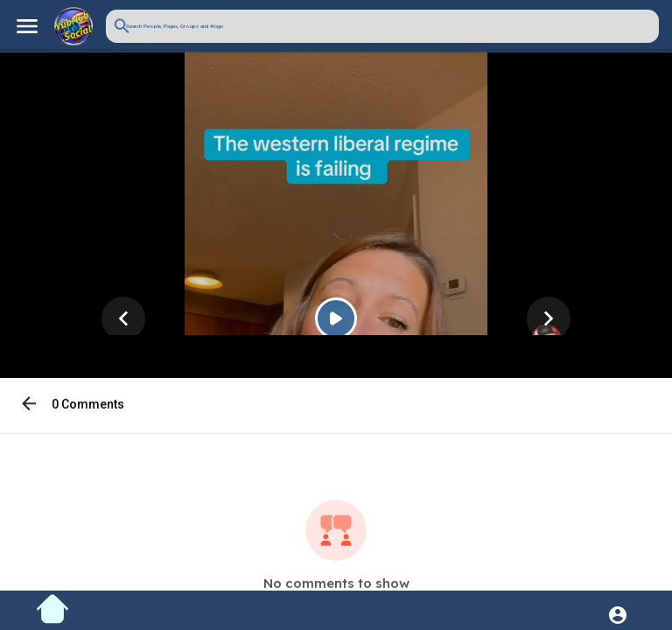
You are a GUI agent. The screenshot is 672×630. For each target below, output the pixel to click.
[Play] (336, 322)
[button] (382, 26)
